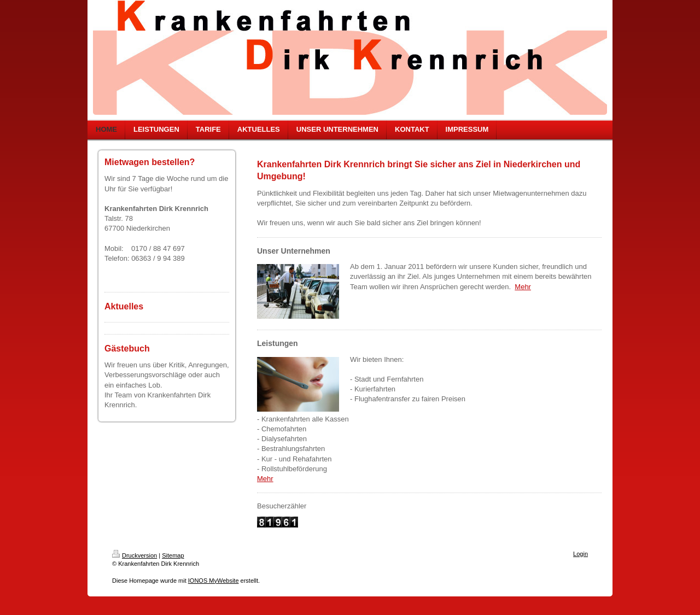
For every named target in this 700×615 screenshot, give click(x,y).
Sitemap (173, 555)
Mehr (523, 287)
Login (581, 554)
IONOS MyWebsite (214, 581)
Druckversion (135, 555)
